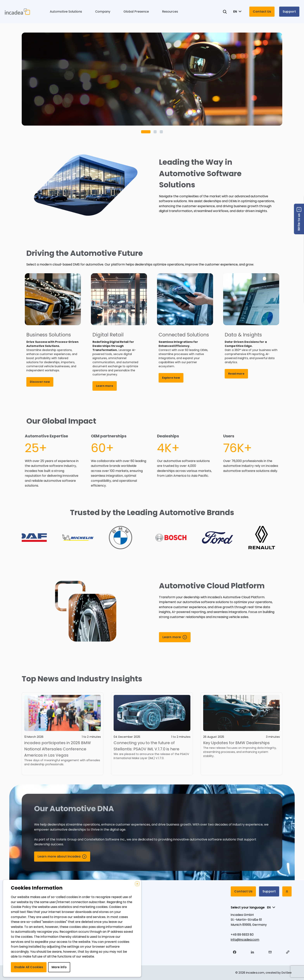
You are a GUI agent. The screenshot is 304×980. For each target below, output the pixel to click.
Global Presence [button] (136, 12)
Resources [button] (170, 12)
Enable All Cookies (29, 967)
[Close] (137, 884)
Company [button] (103, 12)
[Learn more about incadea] (62, 857)
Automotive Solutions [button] (66, 12)
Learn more (105, 386)
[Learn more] (175, 637)
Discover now (40, 382)
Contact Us (262, 12)
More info (59, 967)
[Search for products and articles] (225, 12)
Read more (236, 374)
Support (289, 12)
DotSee (287, 973)
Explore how (171, 378)
